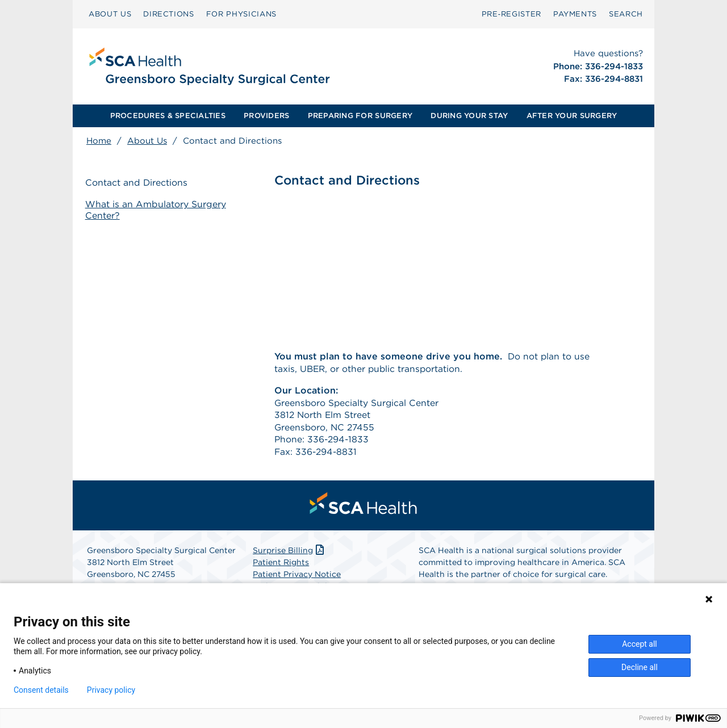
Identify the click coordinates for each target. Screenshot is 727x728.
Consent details (41, 690)
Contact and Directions (138, 183)
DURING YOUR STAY (469, 116)
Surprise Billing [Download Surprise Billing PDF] (289, 553)
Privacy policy (111, 690)
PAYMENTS (575, 14)
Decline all (640, 667)
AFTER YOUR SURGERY (572, 116)
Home (99, 141)
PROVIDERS (266, 116)
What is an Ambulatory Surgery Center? (157, 210)
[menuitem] (110, 14)
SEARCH (626, 14)
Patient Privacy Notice (297, 577)
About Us (147, 141)
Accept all (640, 644)
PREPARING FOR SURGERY (360, 116)
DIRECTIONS (169, 14)
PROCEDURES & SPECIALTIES (168, 116)
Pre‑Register (511, 14)
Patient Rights (281, 565)
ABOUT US (110, 14)
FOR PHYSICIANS (241, 14)
